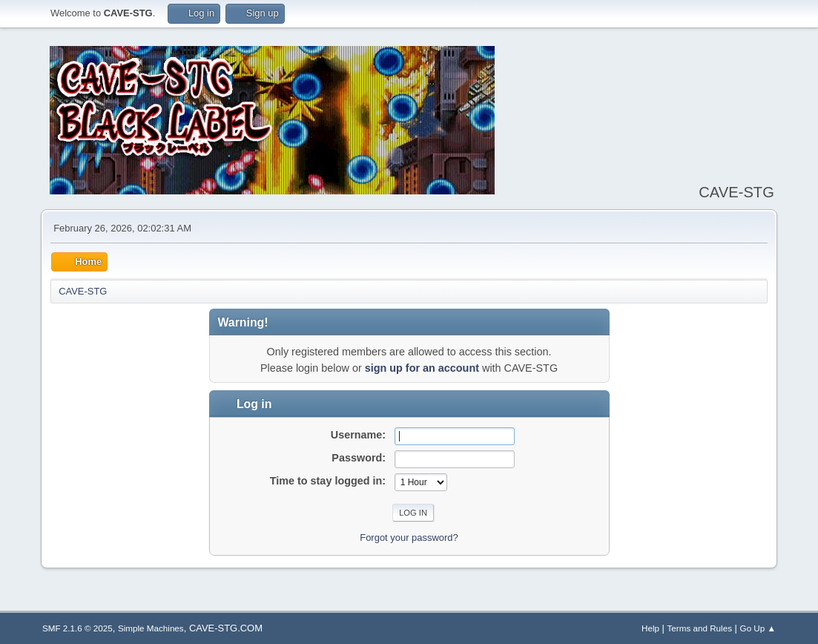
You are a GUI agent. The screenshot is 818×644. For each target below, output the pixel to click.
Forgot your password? (409, 538)
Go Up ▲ (758, 628)
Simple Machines (151, 628)
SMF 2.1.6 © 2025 (77, 628)
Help (650, 628)
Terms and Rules (700, 628)
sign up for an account (422, 368)
